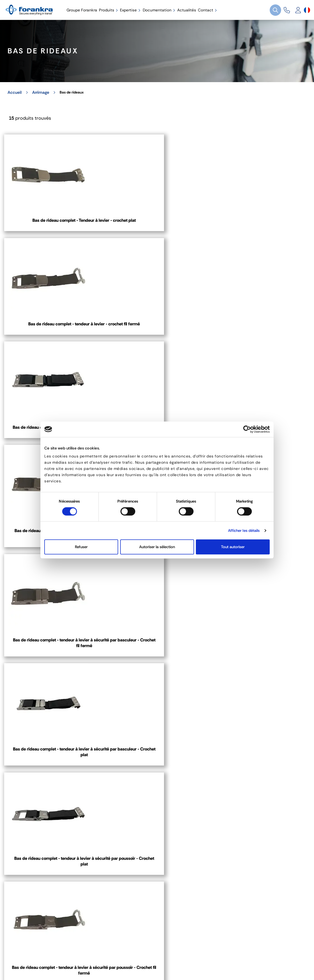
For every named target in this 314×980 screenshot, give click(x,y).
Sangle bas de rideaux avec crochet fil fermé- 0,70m (261, 576)
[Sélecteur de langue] (307, 10)
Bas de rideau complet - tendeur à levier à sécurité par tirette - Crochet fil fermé (53, 344)
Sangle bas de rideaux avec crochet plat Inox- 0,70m (157, 576)
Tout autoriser (233, 547)
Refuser (81, 547)
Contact (19, 839)
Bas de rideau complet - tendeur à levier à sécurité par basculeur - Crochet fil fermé (157, 344)
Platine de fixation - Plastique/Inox (53, 573)
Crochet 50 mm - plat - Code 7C (53, 684)
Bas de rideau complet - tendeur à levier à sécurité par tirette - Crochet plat (261, 227)
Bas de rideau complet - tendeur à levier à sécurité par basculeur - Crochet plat (261, 344)
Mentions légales (23, 954)
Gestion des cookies (73, 954)
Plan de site (225, 954)
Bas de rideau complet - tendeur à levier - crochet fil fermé (157, 224)
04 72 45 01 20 (32, 788)
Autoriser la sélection (157, 547)
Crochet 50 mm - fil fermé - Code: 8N (157, 684)
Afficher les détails (244, 531)
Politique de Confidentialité (134, 954)
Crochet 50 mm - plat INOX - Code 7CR (261, 687)
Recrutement (187, 954)
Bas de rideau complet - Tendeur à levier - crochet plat (53, 224)
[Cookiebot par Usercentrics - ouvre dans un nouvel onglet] (247, 429)
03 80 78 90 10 (183, 788)
